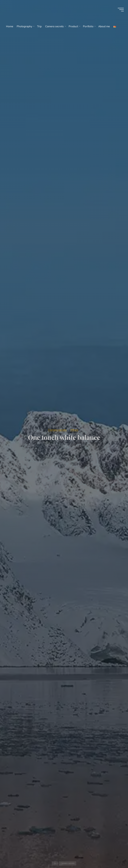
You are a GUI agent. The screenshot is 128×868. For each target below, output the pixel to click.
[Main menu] (120, 10)
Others (75, 430)
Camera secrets (57, 430)
